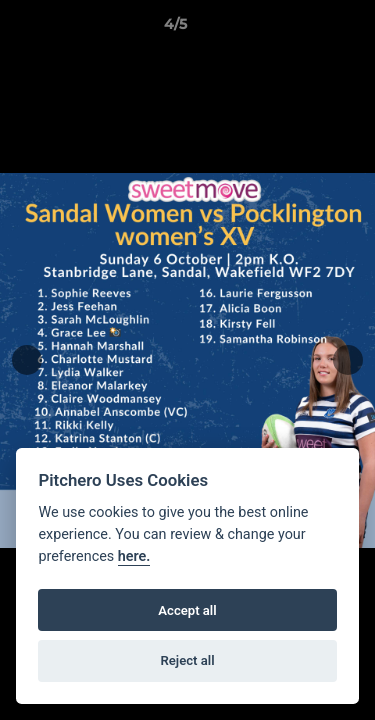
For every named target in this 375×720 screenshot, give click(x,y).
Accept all (187, 610)
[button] (303, 29)
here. (134, 556)
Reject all (187, 660)
